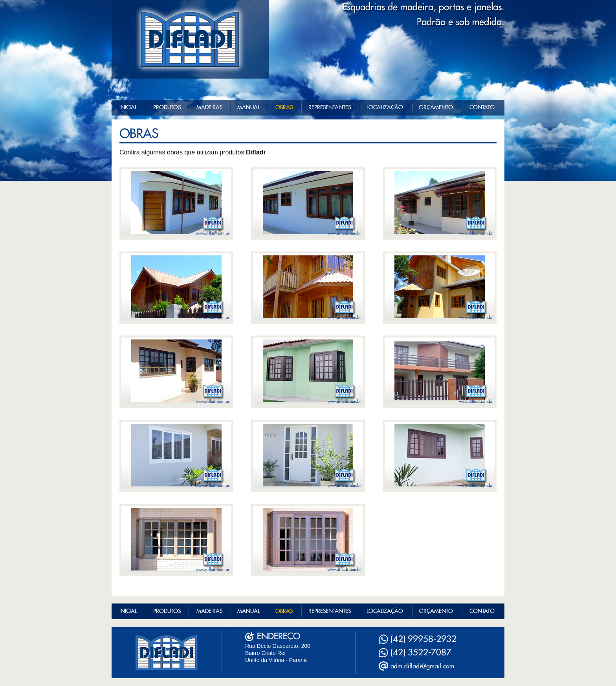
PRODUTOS (167, 108)
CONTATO (482, 108)
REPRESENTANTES (330, 108)
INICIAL (128, 108)
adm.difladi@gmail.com (422, 666)
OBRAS (284, 108)
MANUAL (248, 108)
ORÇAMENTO (436, 108)
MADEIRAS (209, 108)
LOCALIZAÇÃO (385, 108)
